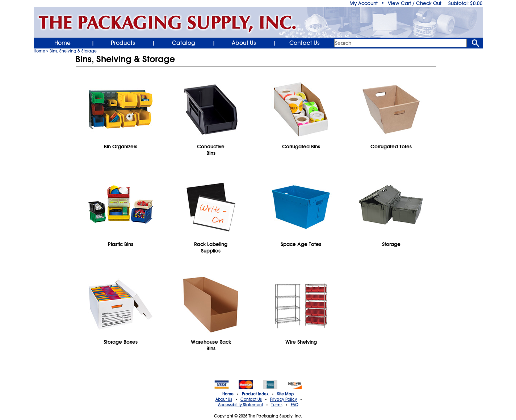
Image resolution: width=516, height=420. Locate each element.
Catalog (184, 43)
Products (123, 43)
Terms (277, 405)
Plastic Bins (121, 244)
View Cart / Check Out (415, 3)
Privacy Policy (284, 399)
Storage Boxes (121, 342)
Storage (391, 244)
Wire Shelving (301, 342)
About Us (244, 43)
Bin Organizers (121, 147)
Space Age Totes (301, 244)
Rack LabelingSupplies (211, 247)
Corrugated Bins (301, 147)
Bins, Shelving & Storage (73, 51)
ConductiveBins (211, 150)
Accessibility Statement (240, 405)
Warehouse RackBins (211, 345)
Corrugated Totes (391, 147)
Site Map (285, 394)
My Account (364, 3)
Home (62, 43)
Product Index (255, 394)
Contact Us (305, 43)
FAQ (295, 405)
